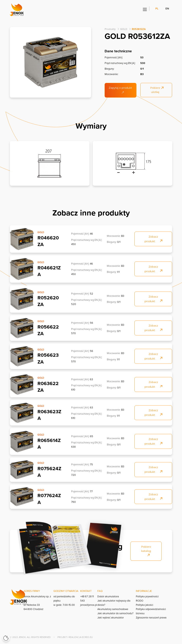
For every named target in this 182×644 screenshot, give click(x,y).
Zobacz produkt (153, 239)
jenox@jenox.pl (88, 605)
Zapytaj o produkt (121, 90)
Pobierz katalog (146, 551)
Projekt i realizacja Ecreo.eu (75, 637)
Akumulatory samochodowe (113, 609)
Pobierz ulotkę (157, 90)
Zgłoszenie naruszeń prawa (151, 617)
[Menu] (145, 10)
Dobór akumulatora (108, 596)
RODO (139, 601)
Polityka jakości (144, 605)
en (167, 9)
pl (157, 9)
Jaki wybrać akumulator (111, 617)
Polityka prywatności (147, 596)
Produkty (110, 29)
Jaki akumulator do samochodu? (116, 613)
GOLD (123, 29)
